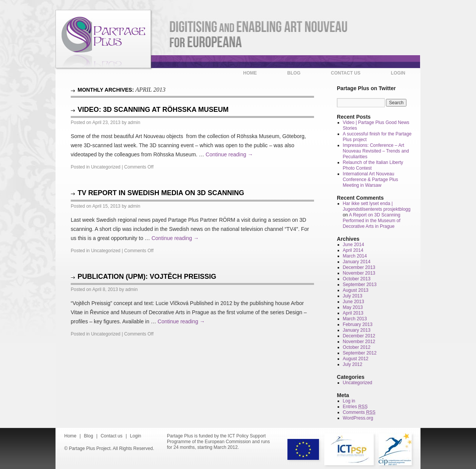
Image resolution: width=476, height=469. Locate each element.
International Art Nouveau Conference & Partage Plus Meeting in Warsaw (370, 180)
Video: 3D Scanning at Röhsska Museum (153, 110)
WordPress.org (358, 418)
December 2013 (359, 267)
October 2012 (357, 347)
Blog (294, 73)
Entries (355, 407)
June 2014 (354, 245)
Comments (359, 412)
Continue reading (229, 154)
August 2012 (356, 359)
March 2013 (355, 319)
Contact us (346, 73)
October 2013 (357, 279)
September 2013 (360, 285)
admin (134, 122)
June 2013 (354, 302)
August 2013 (356, 290)
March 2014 (355, 256)
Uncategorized (106, 167)
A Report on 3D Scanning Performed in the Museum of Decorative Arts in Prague (372, 221)
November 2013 (359, 273)
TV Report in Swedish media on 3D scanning (161, 193)
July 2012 (353, 364)
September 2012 (360, 353)
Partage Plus (103, 39)
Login (398, 73)
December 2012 (359, 336)
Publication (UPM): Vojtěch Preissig (147, 277)
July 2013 (353, 296)
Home (250, 73)
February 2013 (358, 324)
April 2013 (353, 313)
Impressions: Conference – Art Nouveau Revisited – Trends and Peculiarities (376, 151)
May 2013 (353, 307)
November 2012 (359, 342)
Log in (349, 401)
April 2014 (353, 250)
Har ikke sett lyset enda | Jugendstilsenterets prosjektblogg (377, 206)
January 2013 (357, 330)
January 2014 (357, 262)
